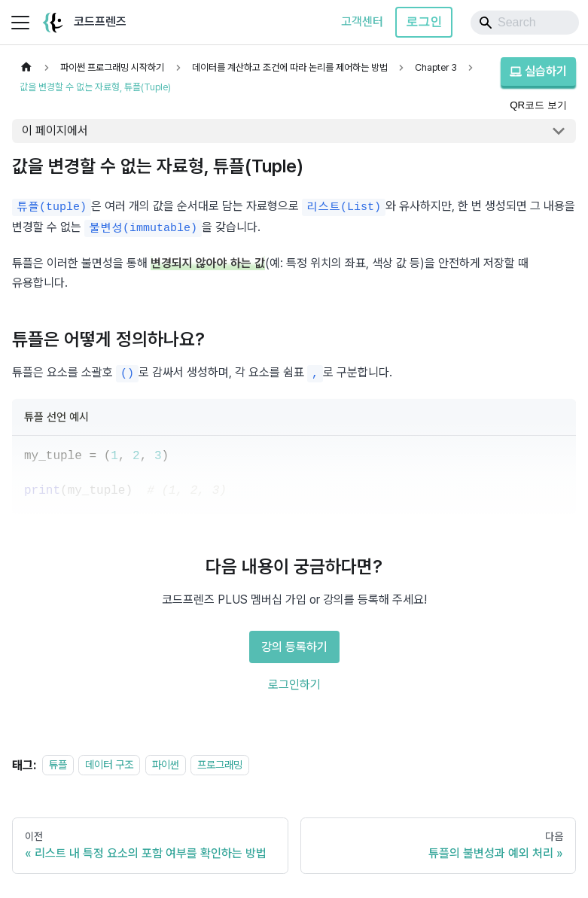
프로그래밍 (220, 765)
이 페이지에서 (55, 131)
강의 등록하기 (294, 647)
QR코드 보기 (538, 105)
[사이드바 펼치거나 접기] (20, 23)
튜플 (58, 765)
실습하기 (538, 71)
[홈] (26, 67)
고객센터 (362, 21)
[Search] (525, 23)
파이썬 (166, 765)
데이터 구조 (109, 765)
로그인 (424, 21)
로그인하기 (294, 685)
